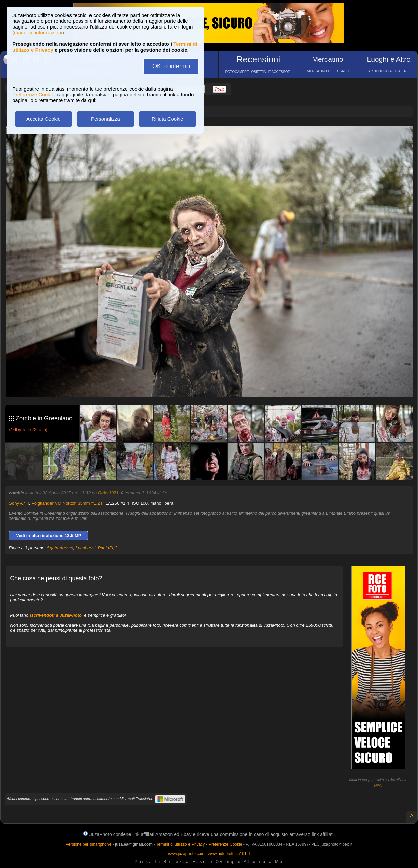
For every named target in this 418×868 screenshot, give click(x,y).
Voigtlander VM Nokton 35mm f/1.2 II (67, 503)
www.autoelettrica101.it (229, 854)
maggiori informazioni (38, 32)
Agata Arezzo (60, 548)
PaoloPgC (108, 548)
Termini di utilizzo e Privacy (180, 844)
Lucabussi (86, 548)
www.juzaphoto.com (186, 854)
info (378, 785)
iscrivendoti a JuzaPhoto (56, 615)
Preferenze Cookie (33, 95)
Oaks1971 (108, 493)
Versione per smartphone (88, 844)
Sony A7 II (19, 503)
